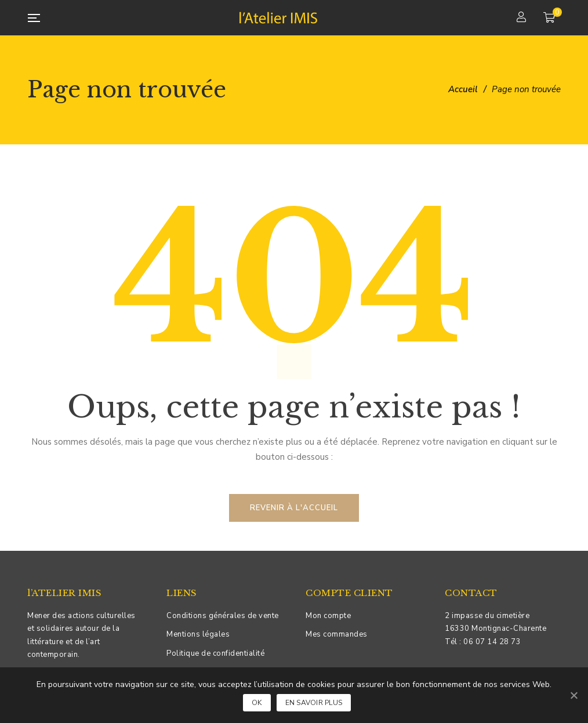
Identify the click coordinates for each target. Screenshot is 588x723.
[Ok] (574, 695)
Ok (257, 703)
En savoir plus (314, 703)
